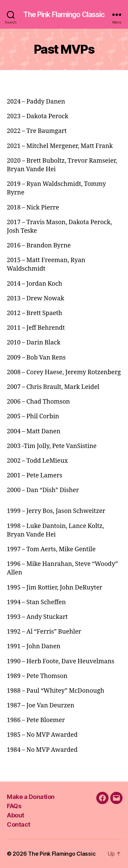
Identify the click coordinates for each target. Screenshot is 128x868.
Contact (19, 824)
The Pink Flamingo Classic (64, 15)
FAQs (14, 806)
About (16, 815)
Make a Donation (31, 797)
